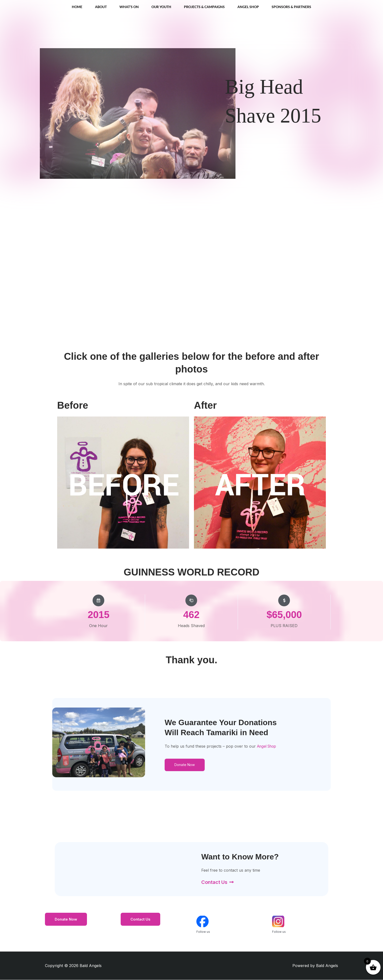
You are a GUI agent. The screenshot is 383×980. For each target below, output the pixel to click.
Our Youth (161, 7)
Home (77, 7)
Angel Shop (248, 7)
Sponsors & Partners (291, 7)
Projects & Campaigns (204, 7)
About (101, 7)
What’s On (129, 7)
